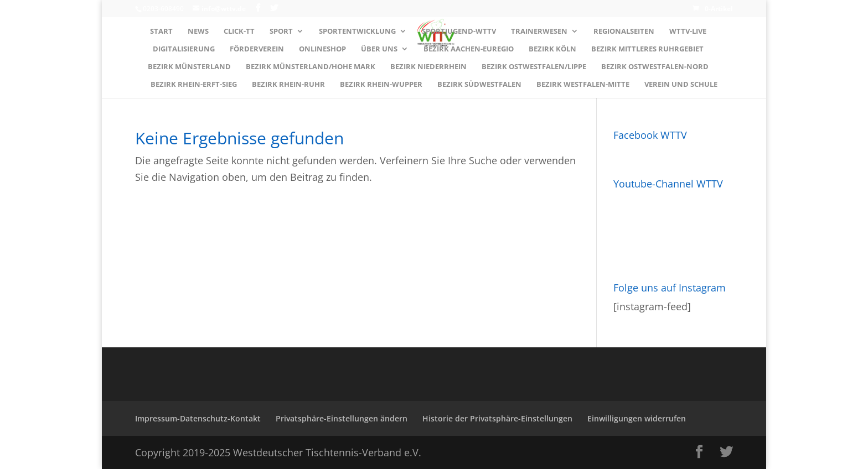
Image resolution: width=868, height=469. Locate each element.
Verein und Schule (681, 85)
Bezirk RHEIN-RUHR (288, 85)
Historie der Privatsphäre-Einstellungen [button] (497, 418)
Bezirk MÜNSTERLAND (189, 67)
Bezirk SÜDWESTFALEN (479, 85)
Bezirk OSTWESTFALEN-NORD (655, 67)
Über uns (379, 49)
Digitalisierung (184, 49)
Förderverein (257, 49)
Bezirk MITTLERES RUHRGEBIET (647, 49)
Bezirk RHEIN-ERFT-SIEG (194, 85)
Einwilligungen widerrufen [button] (637, 418)
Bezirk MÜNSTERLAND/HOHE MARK (311, 67)
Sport (281, 32)
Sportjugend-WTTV (459, 32)
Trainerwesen (539, 32)
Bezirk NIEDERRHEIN (428, 67)
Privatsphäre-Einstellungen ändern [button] (342, 418)
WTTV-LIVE (688, 32)
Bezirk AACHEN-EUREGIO (469, 49)
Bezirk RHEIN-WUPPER (381, 85)
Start (161, 32)
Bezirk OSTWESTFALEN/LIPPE (534, 67)
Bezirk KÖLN (552, 49)
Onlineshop (322, 49)
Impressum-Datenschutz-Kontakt (198, 418)
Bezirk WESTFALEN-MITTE (583, 85)
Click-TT (239, 32)
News (198, 32)
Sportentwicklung (357, 32)
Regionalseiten (624, 32)
